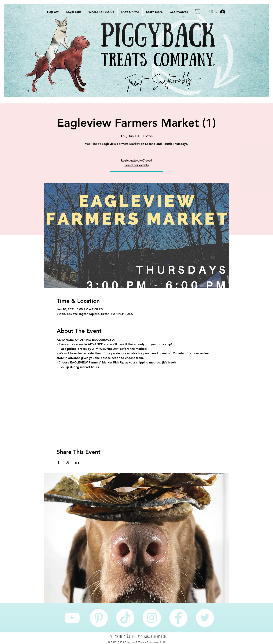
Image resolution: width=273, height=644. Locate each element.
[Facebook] (178, 618)
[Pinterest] (99, 618)
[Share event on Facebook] (58, 462)
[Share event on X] (68, 462)
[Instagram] (152, 618)
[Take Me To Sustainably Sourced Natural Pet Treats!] (61, 63)
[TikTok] (125, 618)
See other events (137, 165)
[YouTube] (72, 618)
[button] (53, 12)
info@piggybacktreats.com (149, 636)
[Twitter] (205, 618)
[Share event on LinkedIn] (77, 462)
